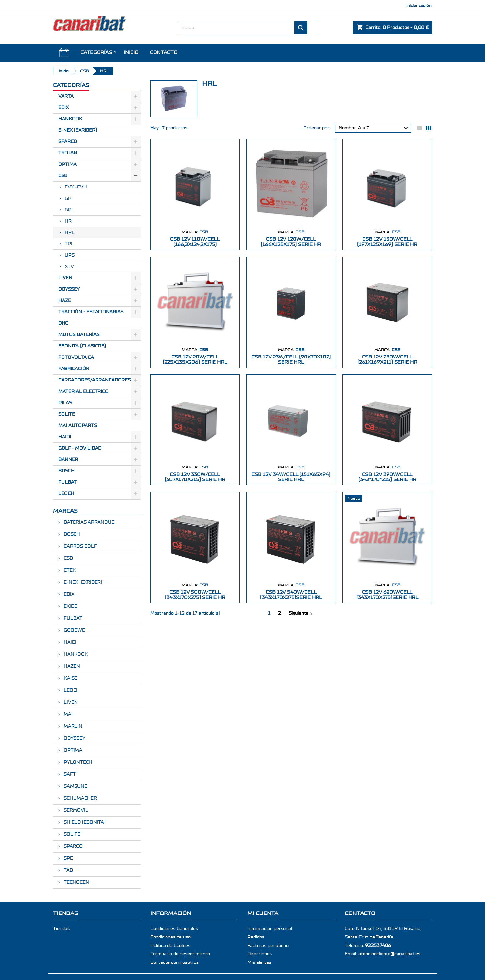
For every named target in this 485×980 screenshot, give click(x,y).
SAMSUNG (75, 786)
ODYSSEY (74, 738)
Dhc (63, 323)
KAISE (70, 678)
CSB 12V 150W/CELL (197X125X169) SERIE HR (387, 242)
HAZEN (71, 666)
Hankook (70, 119)
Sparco (68, 142)
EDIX (68, 594)
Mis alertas (259, 962)
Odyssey (69, 289)
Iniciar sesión (419, 6)
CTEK (69, 570)
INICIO (131, 52)
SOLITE (67, 414)
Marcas (65, 511)
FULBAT (68, 482)
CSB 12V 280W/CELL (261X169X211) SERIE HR (387, 360)
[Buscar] (243, 28)
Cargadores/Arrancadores (94, 380)
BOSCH (66, 471)
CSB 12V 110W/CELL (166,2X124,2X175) (195, 242)
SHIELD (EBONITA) (84, 822)
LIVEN (70, 702)
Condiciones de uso (170, 937)
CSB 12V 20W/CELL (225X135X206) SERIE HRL (195, 360)
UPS (70, 255)
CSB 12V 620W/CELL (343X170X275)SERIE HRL (387, 595)
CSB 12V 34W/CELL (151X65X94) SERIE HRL (291, 477)
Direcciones (260, 954)
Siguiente (301, 614)
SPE (68, 858)
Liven (65, 278)
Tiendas (61, 929)
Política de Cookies (170, 946)
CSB (63, 176)
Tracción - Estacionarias (91, 312)
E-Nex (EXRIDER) (78, 130)
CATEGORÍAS (96, 52)
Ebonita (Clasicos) (82, 346)
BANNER (68, 460)
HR (68, 221)
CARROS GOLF (80, 546)
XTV (69, 267)
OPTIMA (72, 750)
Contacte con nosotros (174, 962)
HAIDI (65, 437)
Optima (68, 164)
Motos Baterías (79, 335)
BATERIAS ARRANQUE (88, 522)
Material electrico (83, 392)
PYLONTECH (77, 762)
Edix (64, 108)
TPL (69, 244)
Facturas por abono (268, 946)
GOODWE (74, 630)
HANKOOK (75, 654)
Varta (66, 96)
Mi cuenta (263, 913)
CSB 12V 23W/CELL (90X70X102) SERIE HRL (291, 360)
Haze (65, 301)
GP (68, 199)
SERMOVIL (75, 810)
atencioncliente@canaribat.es (389, 954)
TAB (68, 870)
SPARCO (73, 846)
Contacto (164, 52)
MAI (68, 714)
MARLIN (72, 726)
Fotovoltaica (76, 357)
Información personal (270, 929)
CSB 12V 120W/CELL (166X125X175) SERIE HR (291, 242)
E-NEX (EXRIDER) (82, 582)
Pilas (65, 403)
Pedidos (256, 937)
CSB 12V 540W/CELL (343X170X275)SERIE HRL (291, 595)
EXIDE (70, 606)
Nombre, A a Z (374, 128)
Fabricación (74, 369)
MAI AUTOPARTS (78, 426)
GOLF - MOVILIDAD (80, 448)
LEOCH (66, 494)
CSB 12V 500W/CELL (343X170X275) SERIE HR (195, 595)
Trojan (68, 153)
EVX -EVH (76, 187)
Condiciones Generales (174, 929)
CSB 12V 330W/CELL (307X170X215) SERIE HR (195, 477)
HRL (70, 233)
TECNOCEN (76, 882)
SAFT (69, 774)
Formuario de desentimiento (180, 954)
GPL (69, 210)
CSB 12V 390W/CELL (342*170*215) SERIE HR (387, 477)
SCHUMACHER (80, 798)
